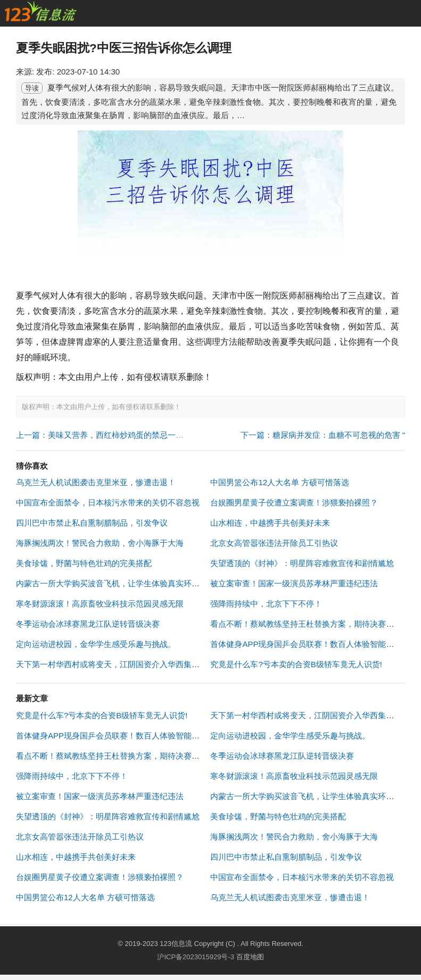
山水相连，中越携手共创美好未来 (270, 523)
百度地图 (250, 957)
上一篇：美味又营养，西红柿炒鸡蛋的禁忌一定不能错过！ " (122, 435)
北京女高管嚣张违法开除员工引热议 (274, 543)
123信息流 (177, 944)
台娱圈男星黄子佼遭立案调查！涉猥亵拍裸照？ (294, 503)
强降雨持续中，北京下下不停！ (266, 604)
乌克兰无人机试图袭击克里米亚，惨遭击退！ (96, 482)
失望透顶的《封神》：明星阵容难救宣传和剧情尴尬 (302, 563)
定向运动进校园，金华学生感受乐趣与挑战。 (96, 644)
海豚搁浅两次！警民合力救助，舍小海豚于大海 (100, 543)
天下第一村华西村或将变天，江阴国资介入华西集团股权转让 (124, 664)
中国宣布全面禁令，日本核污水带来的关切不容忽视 (108, 503)
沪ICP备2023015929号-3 (196, 957)
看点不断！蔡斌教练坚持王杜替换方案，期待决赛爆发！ (310, 624)
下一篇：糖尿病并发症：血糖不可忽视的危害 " (323, 435)
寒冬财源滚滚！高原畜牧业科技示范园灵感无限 (100, 604)
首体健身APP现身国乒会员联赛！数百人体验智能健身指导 (314, 644)
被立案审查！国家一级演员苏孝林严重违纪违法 (294, 583)
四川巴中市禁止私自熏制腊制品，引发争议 (92, 523)
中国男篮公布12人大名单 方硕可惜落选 (280, 482)
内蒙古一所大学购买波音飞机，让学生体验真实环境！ (112, 583)
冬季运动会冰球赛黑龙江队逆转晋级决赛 (88, 624)
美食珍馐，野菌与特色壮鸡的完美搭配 (84, 563)
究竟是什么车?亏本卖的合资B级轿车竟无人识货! (296, 664)
